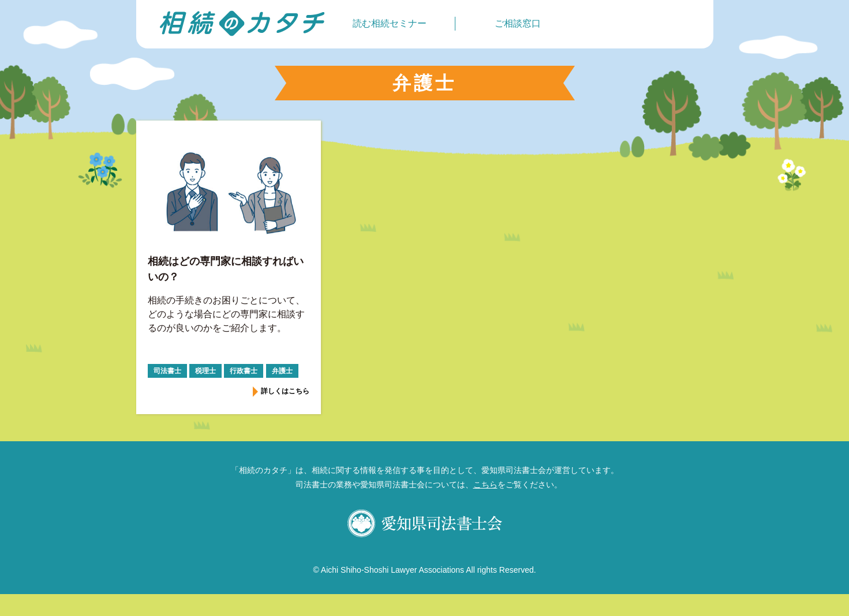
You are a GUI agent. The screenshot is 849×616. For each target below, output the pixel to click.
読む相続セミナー (390, 23)
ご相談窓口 (518, 23)
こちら (485, 484)
